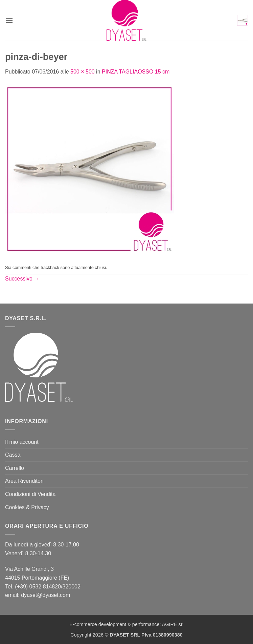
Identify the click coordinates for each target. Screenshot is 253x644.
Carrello (15, 468)
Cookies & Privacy (27, 507)
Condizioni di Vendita (30, 494)
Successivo (22, 279)
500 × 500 (83, 72)
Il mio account (22, 442)
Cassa (13, 455)
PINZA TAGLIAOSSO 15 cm (136, 72)
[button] (9, 20)
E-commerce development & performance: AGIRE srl (127, 624)
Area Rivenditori (24, 481)
